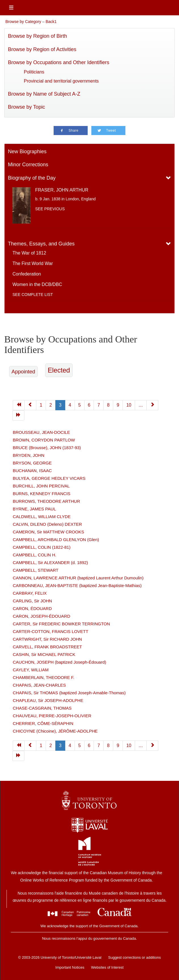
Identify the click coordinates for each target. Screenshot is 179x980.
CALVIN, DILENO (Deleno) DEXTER (47, 524)
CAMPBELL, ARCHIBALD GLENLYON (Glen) (56, 540)
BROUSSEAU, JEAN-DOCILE (41, 432)
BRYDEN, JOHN (29, 455)
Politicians (34, 72)
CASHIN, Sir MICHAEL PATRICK (44, 654)
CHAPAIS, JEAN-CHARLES (39, 685)
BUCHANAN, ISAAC (32, 471)
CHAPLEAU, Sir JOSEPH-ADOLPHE (48, 700)
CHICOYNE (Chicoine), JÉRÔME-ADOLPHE (55, 731)
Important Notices (70, 967)
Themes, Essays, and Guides (41, 244)
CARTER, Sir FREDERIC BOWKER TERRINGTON (61, 624)
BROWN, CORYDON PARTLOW (44, 440)
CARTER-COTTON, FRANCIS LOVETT (50, 631)
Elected (59, 370)
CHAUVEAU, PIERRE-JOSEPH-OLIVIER (52, 716)
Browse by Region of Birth (37, 36)
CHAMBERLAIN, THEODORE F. (44, 677)
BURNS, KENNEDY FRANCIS (42, 494)
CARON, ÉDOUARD (32, 608)
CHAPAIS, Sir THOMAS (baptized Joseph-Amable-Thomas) (69, 693)
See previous (50, 209)
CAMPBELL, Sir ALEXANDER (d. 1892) (50, 562)
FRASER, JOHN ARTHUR (62, 190)
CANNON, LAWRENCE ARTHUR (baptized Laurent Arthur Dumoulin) (78, 578)
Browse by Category (23, 22)
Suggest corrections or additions (134, 957)
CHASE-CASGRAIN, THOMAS (42, 708)
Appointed (23, 372)
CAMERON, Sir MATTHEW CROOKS (48, 532)
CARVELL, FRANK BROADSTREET (47, 647)
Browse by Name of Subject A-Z (44, 94)
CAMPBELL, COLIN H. (34, 555)
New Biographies (27, 152)
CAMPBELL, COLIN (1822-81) (42, 547)
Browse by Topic (27, 107)
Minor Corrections (28, 165)
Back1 (51, 22)
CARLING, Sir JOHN (32, 601)
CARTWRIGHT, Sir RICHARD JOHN (47, 639)
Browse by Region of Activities (42, 49)
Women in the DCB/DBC (37, 284)
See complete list (33, 295)
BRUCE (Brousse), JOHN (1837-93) (47, 448)
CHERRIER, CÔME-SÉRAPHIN (43, 723)
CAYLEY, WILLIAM (31, 670)
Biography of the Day (32, 178)
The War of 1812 (29, 253)
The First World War (33, 263)
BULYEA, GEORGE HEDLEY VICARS (49, 478)
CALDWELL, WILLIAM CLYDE (42, 517)
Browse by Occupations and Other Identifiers (59, 62)
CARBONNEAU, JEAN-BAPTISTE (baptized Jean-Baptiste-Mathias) (77, 585)
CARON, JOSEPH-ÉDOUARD (42, 616)
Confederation (27, 274)
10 (129, 745)
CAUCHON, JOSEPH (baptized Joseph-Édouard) (59, 662)
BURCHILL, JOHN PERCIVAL (41, 486)
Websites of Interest (107, 967)
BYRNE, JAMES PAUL (34, 509)
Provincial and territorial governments (61, 81)
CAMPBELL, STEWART (36, 570)
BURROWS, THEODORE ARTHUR (46, 501)
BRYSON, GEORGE (32, 463)
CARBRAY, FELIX (30, 593)
